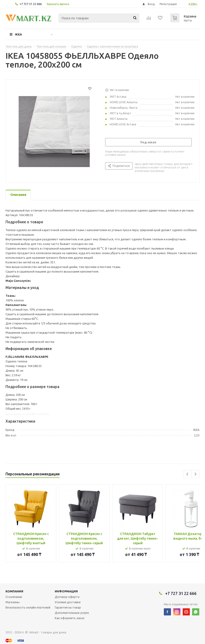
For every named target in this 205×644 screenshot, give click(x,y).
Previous (188, 474)
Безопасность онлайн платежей (28, 607)
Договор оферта (67, 597)
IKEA (18, 34)
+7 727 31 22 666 (30, 4)
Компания (14, 591)
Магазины (13, 602)
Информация (66, 591)
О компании (14, 597)
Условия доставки (68, 602)
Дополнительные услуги (72, 613)
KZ (191, 4)
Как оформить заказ (70, 618)
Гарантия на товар (68, 607)
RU (195, 4)
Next (195, 474)
